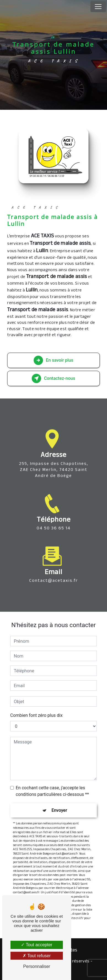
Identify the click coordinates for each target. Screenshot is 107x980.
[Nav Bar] (98, 7)
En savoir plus (53, 360)
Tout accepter (37, 945)
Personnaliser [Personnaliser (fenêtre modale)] (37, 966)
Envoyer (59, 810)
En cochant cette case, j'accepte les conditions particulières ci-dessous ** (52, 791)
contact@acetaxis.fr (54, 573)
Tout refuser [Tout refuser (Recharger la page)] (37, 956)
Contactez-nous (53, 378)
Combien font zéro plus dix (36, 715)
